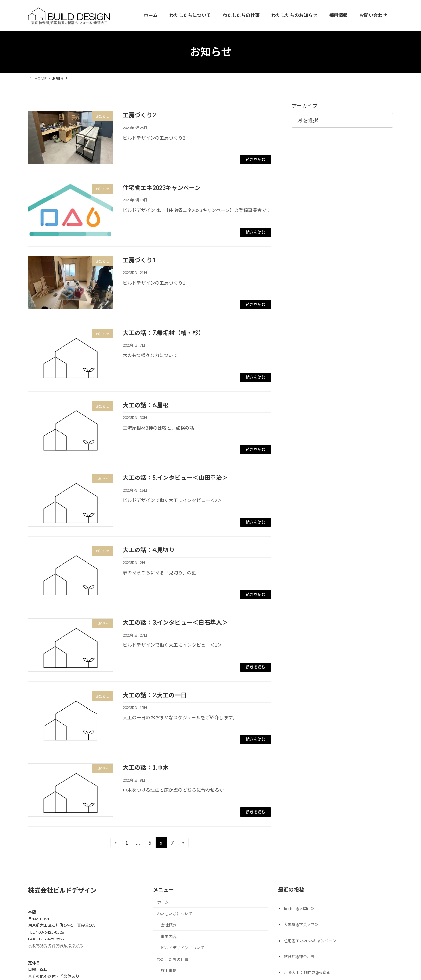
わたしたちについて (175, 913)
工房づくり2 (139, 115)
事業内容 (169, 936)
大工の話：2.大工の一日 (155, 695)
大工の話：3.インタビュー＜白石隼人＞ (175, 622)
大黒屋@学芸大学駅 (301, 924)
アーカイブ (305, 106)
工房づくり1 (139, 260)
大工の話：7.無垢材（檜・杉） (163, 333)
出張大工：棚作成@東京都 (307, 973)
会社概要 (169, 925)
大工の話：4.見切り (149, 550)
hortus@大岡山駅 (299, 908)
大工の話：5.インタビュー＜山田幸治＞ (175, 478)
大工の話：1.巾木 (146, 767)
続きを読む (256, 160)
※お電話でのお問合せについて (56, 945)
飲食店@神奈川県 (299, 957)
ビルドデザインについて (183, 948)
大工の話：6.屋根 (146, 405)
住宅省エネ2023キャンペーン (162, 188)
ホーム (163, 902)
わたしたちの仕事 (173, 959)
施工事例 (169, 971)
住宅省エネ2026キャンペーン (310, 940)
